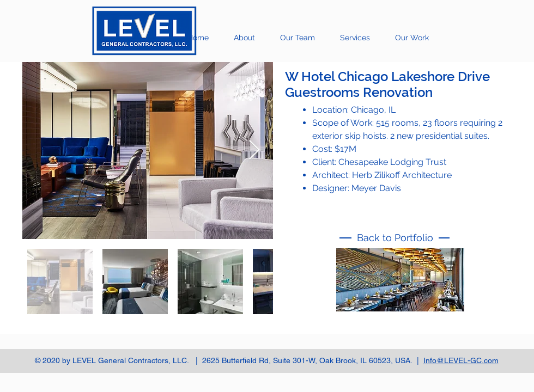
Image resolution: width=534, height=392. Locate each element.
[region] (400, 287)
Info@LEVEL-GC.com (461, 360)
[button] (412, 38)
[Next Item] (254, 151)
